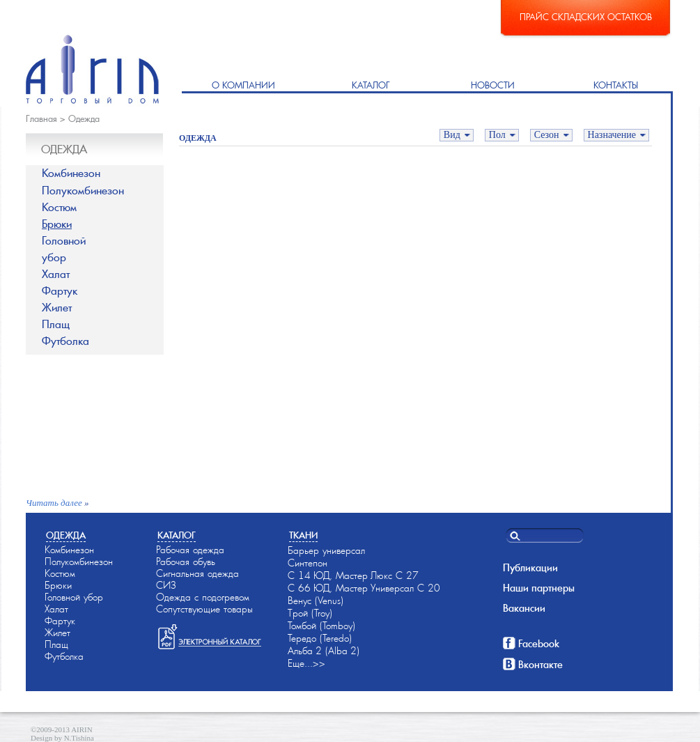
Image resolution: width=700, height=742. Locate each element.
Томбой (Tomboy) (321, 626)
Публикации (530, 568)
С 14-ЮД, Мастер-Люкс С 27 (353, 575)
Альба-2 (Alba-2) (324, 651)
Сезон (547, 135)
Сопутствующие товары (204, 609)
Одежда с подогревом (203, 597)
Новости (493, 85)
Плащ (56, 324)
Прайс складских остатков (586, 17)
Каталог (371, 85)
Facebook (539, 644)
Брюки (57, 224)
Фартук (60, 291)
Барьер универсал (326, 550)
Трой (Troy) (310, 613)
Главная (41, 119)
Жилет (57, 308)
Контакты (616, 85)
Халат (56, 274)
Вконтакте (540, 665)
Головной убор (74, 597)
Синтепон (308, 563)
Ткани (303, 535)
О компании (243, 85)
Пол (497, 135)
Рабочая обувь (186, 562)
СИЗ (166, 585)
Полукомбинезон (83, 191)
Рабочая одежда (190, 550)
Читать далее (54, 503)
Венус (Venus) (316, 601)
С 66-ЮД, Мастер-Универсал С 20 (364, 588)
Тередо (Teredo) (320, 638)
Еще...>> (306, 663)
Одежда (84, 119)
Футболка (65, 341)
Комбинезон (71, 173)
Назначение (612, 135)
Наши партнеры (539, 588)
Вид (452, 135)
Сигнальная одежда (197, 573)
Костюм (59, 207)
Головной (103, 250)
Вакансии (524, 608)
